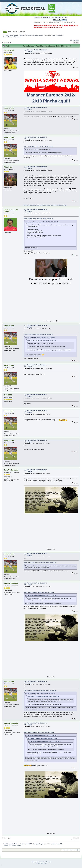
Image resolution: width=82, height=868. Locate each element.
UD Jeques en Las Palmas (11, 211)
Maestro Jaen (9, 108)
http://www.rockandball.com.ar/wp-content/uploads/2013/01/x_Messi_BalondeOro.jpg (45, 205)
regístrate (64, 17)
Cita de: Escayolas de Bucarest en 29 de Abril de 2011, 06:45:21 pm (43, 222)
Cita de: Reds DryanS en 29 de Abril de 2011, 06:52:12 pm (39, 146)
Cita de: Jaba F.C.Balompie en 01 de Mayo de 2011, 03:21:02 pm (40, 563)
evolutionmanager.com (54, 27)
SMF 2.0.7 (34, 862)
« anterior (71, 40)
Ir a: (61, 850)
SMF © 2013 (40, 862)
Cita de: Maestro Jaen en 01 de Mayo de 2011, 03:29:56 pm (39, 592)
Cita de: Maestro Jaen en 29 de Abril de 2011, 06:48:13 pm (39, 219)
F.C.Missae (8, 167)
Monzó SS (59, 35)
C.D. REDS (8, 395)
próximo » (77, 40)
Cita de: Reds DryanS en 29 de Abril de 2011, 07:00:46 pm (39, 335)
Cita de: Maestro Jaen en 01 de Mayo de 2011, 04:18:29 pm (39, 732)
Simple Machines (48, 862)
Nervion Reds (9, 50)
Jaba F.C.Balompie (11, 470)
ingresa (57, 17)
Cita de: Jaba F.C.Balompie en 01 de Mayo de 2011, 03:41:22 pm (40, 691)
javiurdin (54, 35)
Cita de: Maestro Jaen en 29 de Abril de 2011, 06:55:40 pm (40, 338)
